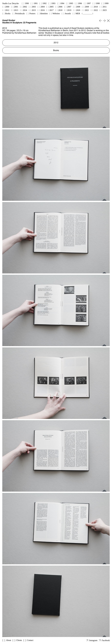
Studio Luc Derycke (11, 3)
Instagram (93, 640)
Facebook (106, 640)
